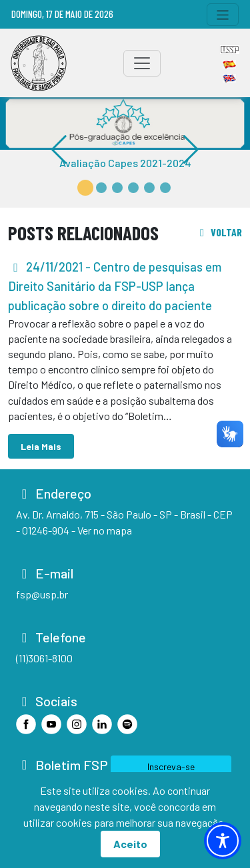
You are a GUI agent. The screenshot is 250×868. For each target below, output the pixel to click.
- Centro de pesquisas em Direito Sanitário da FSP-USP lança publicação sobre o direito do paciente (115, 286)
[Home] (39, 63)
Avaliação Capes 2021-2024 (125, 163)
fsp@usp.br (42, 594)
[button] (85, 188)
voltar (219, 232)
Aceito (130, 844)
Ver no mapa (105, 530)
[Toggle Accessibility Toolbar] (223, 841)
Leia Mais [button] (41, 446)
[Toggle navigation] (223, 15)
